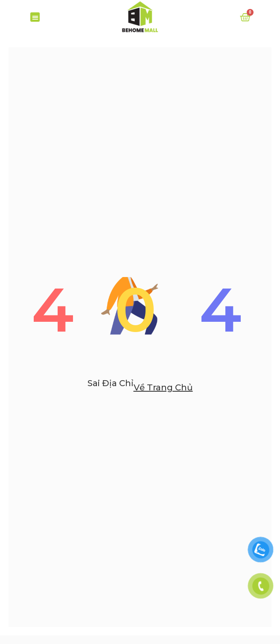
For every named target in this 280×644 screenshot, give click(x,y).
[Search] (261, 41)
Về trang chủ (163, 400)
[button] (35, 17)
